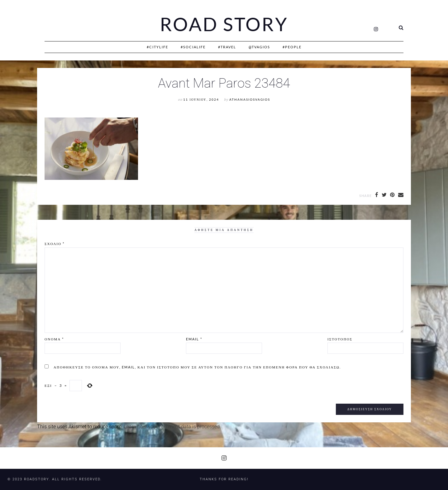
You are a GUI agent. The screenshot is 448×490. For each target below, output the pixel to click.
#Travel (227, 47)
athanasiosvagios (250, 100)
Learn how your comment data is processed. (172, 427)
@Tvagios (259, 47)
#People (292, 47)
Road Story (224, 24)
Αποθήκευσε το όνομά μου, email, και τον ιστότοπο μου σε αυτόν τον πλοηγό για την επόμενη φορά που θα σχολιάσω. (197, 367)
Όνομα (54, 339)
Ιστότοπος (340, 339)
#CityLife (157, 47)
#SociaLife (193, 47)
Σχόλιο (55, 244)
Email (194, 339)
